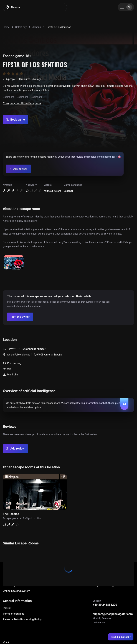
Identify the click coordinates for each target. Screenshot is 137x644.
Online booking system (17, 591)
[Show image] (14, 263)
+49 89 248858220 (105, 605)
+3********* (13, 349)
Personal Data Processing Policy (22, 619)
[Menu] (126, 7)
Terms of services (14, 614)
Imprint (7, 608)
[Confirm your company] (20, 317)
